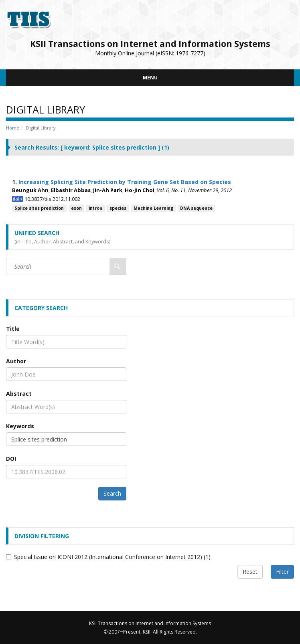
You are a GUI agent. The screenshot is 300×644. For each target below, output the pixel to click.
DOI (11, 459)
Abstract (19, 394)
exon (76, 208)
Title (13, 329)
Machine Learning (153, 208)
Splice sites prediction (39, 208)
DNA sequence (196, 208)
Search (112, 493)
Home (13, 128)
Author (16, 361)
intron (95, 208)
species (118, 208)
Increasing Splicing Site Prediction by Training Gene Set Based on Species (125, 182)
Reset (250, 572)
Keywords (20, 426)
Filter (282, 572)
